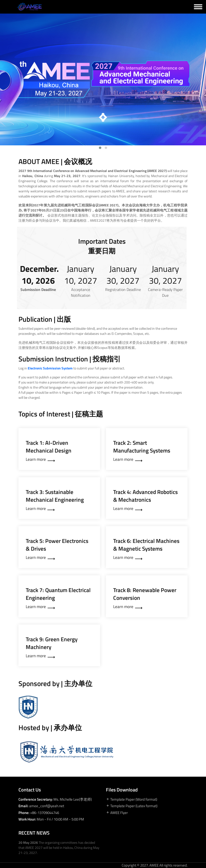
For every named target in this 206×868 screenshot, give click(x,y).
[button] (100, 148)
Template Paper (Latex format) (132, 806)
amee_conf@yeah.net (47, 806)
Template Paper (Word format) (132, 799)
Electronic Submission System (50, 368)
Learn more (40, 460)
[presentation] (102, 119)
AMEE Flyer (117, 813)
